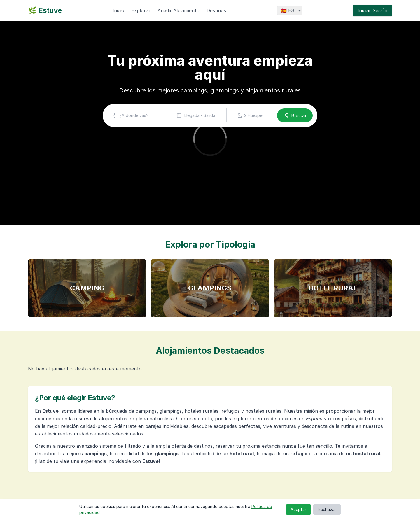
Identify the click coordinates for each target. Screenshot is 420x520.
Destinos (216, 10)
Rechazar (327, 509)
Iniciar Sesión (372, 10)
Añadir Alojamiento (178, 10)
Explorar (141, 10)
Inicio (118, 10)
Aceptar (298, 509)
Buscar (295, 115)
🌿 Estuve (45, 10)
